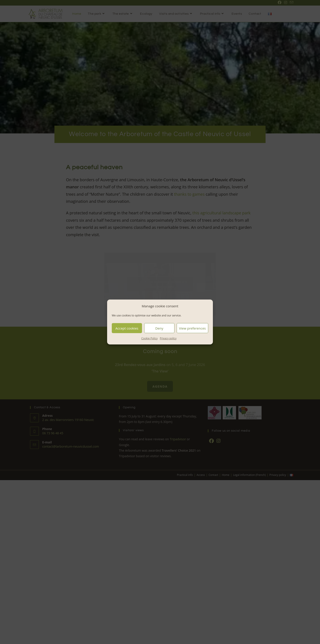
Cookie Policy (149, 338)
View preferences (192, 328)
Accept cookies (127, 328)
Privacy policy (168, 338)
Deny (159, 328)
